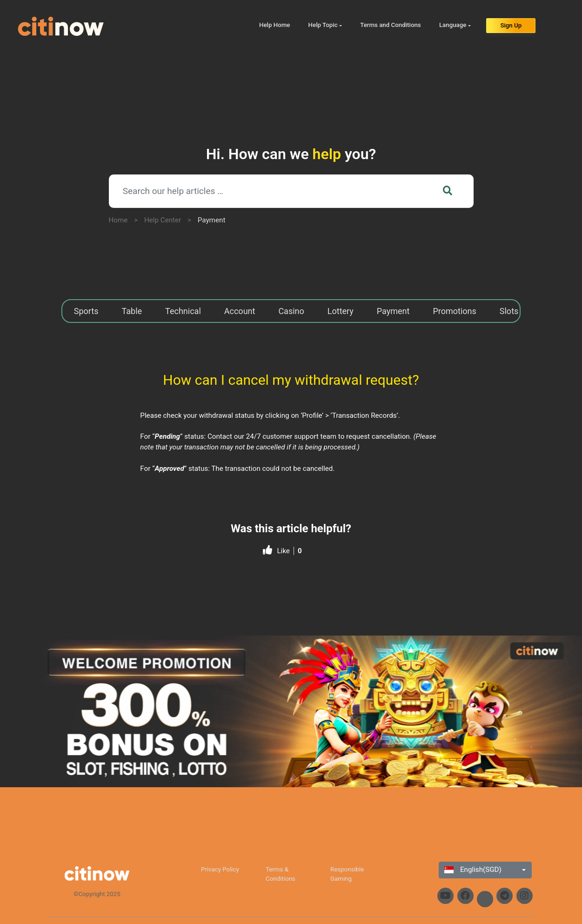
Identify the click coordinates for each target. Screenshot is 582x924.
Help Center (163, 220)
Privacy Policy (220, 869)
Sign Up (511, 25)
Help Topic (323, 25)
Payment (212, 220)
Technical (183, 311)
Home (118, 220)
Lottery (341, 311)
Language (453, 25)
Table (132, 311)
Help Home (274, 25)
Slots (509, 311)
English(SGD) (473, 870)
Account (240, 311)
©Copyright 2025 (97, 894)
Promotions (454, 311)
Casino (291, 311)
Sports (86, 311)
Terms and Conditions (391, 25)
